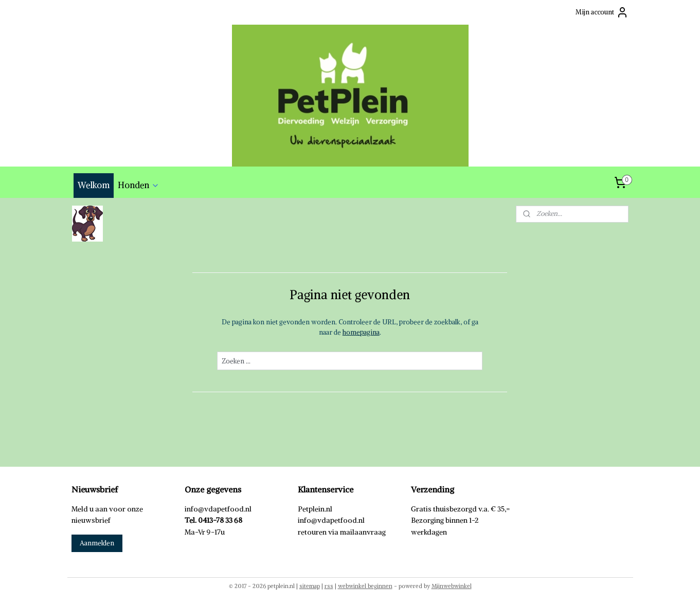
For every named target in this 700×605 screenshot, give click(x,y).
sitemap (310, 586)
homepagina (361, 332)
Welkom (94, 185)
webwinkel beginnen (365, 586)
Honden (139, 185)
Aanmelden (97, 543)
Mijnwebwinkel (452, 586)
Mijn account (602, 12)
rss (329, 586)
